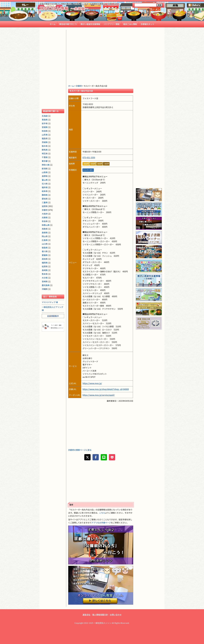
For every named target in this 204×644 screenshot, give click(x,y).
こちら (102, 513)
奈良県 (45, 221)
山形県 (45, 135)
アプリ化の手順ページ (101, 523)
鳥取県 (45, 229)
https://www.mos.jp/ (92, 383)
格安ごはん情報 (130, 24)
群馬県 (45, 150)
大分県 (45, 278)
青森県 (45, 120)
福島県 (45, 138)
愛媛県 (45, 255)
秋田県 (45, 131)
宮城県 (45, 127)
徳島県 (45, 248)
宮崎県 (45, 281)
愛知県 (45, 199)
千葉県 (45, 157)
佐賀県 (45, 266)
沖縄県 (45, 289)
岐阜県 (45, 191)
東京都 (45, 161)
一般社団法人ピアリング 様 (52, 309)
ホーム (53, 24)
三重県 (45, 202)
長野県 (45, 176)
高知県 (45, 259)
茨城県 (45, 142)
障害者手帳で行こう (68, 24)
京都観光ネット (147, 24)
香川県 (45, 251)
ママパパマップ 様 (50, 302)
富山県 (45, 180)
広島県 (45, 240)
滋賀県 (45, 206)
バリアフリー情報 (112, 24)
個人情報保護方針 (100, 615)
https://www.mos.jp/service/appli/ (99, 395)
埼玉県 (45, 153)
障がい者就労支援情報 (90, 24)
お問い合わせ (116, 615)
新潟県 (45, 169)
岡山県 (45, 236)
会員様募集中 (53, 316)
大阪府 (45, 214)
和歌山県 (46, 225)
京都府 (79, 86)
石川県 (45, 184)
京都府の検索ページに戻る (80, 450)
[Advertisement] (101, 48)
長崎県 (45, 270)
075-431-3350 (89, 157)
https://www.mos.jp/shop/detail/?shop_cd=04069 (106, 389)
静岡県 (45, 195)
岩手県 (45, 123)
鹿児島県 (46, 285)
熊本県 (45, 274)
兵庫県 (45, 217)
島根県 (45, 233)
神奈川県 (46, 165)
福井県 (45, 187)
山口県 (45, 244)
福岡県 (45, 263)
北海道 (45, 116)
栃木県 (45, 146)
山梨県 (45, 172)
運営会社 (86, 615)
